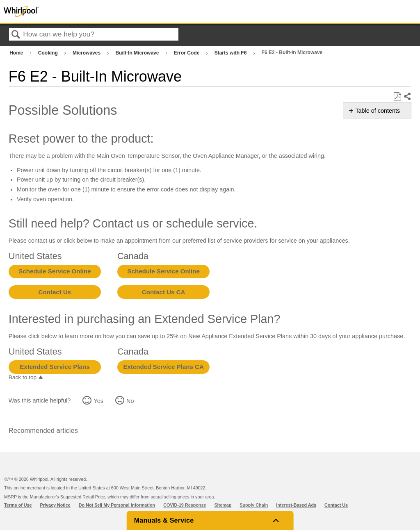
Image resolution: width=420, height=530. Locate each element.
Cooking (49, 53)
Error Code (187, 53)
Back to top (23, 377)
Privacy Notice (55, 505)
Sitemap (223, 505)
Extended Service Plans (55, 367)
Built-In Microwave (138, 53)
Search (16, 35)
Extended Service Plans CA (163, 367)
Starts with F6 (231, 53)
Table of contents (378, 111)
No (130, 401)
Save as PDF (397, 97)
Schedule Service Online (55, 271)
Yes (98, 401)
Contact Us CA (164, 292)
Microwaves (87, 53)
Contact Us (55, 292)
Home (17, 53)
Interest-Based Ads (296, 505)
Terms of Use (18, 505)
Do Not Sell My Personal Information (117, 505)
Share (407, 97)
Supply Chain (254, 505)
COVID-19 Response (185, 505)
